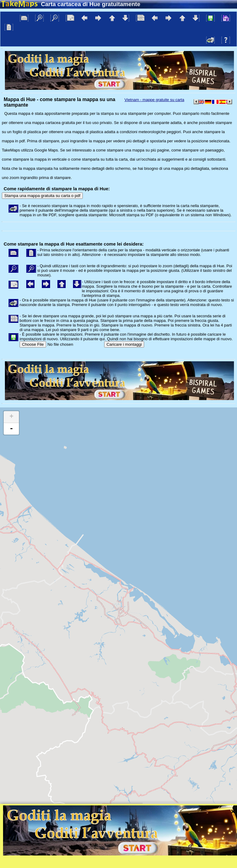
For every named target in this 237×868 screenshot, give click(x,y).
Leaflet (152, 805)
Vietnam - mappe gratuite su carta (155, 100)
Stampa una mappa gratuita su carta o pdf (42, 196)
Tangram (173, 805)
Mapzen (226, 805)
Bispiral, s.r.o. (63, 813)
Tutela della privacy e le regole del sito (144, 813)
